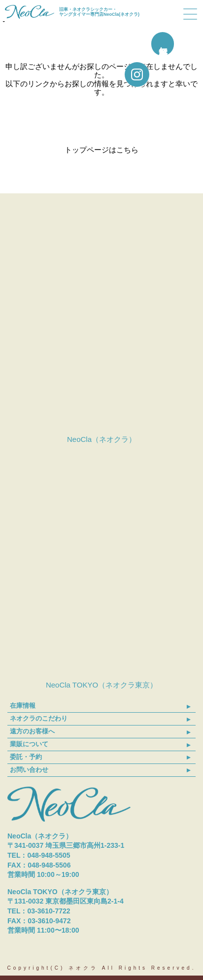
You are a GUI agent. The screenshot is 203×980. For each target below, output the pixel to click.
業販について (29, 744)
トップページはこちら (101, 150)
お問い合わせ (29, 770)
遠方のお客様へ (32, 731)
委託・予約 (26, 757)
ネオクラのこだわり (39, 718)
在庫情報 (23, 706)
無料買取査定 (189, 44)
